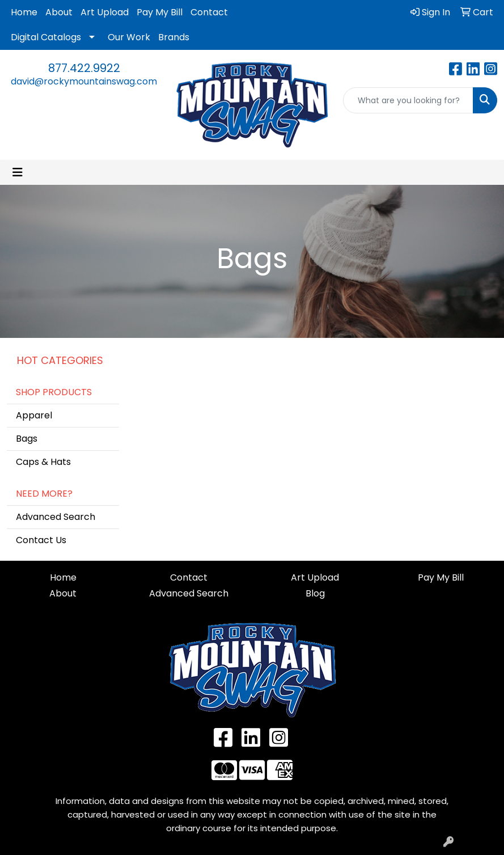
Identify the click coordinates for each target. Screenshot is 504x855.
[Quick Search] (408, 100)
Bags (27, 439)
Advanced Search (56, 517)
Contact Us (41, 540)
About (59, 12)
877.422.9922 (84, 68)
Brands (174, 37)
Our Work (129, 37)
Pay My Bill (160, 12)
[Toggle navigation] (18, 172)
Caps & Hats (43, 462)
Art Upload (105, 12)
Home (24, 12)
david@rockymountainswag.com (84, 81)
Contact (209, 12)
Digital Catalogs (46, 37)
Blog (315, 593)
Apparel (34, 415)
